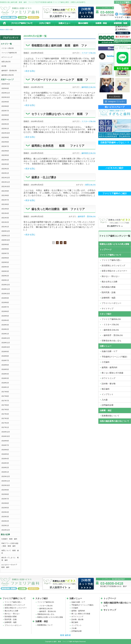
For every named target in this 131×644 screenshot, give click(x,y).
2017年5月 (5, 410)
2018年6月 (5, 365)
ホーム (4, 23)
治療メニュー (64, 23)
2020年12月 (6, 231)
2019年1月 (5, 334)
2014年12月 (6, 530)
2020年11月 (6, 236)
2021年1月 (5, 227)
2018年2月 (5, 383)
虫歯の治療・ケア (78, 602)
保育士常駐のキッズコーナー (16, 608)
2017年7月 (5, 401)
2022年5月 (5, 155)
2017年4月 (5, 414)
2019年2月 (5, 329)
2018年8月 (5, 356)
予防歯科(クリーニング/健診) (82, 605)
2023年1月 (5, 129)
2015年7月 (5, 499)
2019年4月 (5, 320)
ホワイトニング (7, 57)
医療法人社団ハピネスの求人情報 (114, 244)
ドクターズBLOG (8, 48)
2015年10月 (6, 485)
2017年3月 (5, 418)
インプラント (77, 625)
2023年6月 (5, 115)
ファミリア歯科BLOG (9, 53)
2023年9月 (5, 102)
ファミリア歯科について (22, 23)
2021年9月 (5, 191)
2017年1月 (5, 427)
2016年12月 (6, 432)
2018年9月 (5, 352)
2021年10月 (6, 187)
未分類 (4, 66)
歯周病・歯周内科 (78, 611)
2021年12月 (6, 178)
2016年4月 (5, 459)
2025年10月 (6, 84)
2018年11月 (6, 343)
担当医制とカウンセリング (15, 605)
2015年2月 (5, 521)
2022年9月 (5, 137)
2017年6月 (5, 405)
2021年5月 (5, 209)
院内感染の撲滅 (11, 617)
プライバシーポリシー (13, 625)
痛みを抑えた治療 (11, 611)
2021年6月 (5, 204)
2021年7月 (5, 200)
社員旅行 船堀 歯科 (9, 539)
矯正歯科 (75, 622)
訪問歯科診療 (77, 631)
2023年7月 (5, 111)
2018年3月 (5, 378)
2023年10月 (6, 97)
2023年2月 (5, 124)
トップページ (106, 249)
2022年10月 (6, 133)
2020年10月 (6, 240)
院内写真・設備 (11, 619)
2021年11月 (6, 182)
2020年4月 (5, 267)
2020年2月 (5, 276)
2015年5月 (5, 508)
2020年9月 (5, 245)
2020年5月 (5, 262)
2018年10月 (6, 347)
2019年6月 (5, 311)
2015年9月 (5, 490)
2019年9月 (5, 298)
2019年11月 (6, 289)
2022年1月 (5, 173)
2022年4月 (5, 160)
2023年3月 (5, 120)
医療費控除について (45, 625)
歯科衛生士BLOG (8, 75)
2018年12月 (6, 338)
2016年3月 (5, 463)
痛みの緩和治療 (83, 23)
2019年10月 (6, 294)
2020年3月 (5, 271)
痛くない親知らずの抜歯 (81, 614)
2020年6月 (5, 258)
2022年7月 (5, 146)
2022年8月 (5, 142)
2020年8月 (5, 249)
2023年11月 (6, 93)
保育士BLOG (6, 62)
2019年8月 (5, 303)
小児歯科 (75, 608)
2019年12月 (6, 285)
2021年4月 (5, 213)
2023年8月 (5, 106)
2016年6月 (5, 450)
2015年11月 (6, 481)
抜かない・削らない (12, 614)
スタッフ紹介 (45, 23)
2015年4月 (5, 512)
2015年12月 (6, 476)
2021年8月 (5, 195)
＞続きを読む (29, 71)
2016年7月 (5, 445)
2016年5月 (5, 454)
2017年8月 (5, 396)
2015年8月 (5, 494)
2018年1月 (5, 387)
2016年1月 (5, 472)
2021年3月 (5, 218)
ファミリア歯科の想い (13, 602)
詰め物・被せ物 (77, 619)
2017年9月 (5, 392)
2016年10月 (6, 436)
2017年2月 (5, 423)
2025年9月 (5, 88)
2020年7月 (5, 253)
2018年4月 (5, 374)
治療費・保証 (101, 23)
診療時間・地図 (121, 23)
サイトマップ (110, 610)
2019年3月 (5, 325)
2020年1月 (5, 280)
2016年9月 (5, 441)
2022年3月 (5, 164)
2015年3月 (5, 517)
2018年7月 (5, 361)
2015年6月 (5, 503)
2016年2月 (5, 468)
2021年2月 (5, 222)
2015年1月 (5, 526)
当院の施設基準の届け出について (114, 421)
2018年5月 (5, 369)
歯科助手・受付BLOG (9, 71)
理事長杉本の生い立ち (46, 614)
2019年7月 (5, 307)
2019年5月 (5, 316)
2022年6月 (5, 151)
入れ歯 (74, 628)
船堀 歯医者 (65, 635)
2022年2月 (5, 169)
